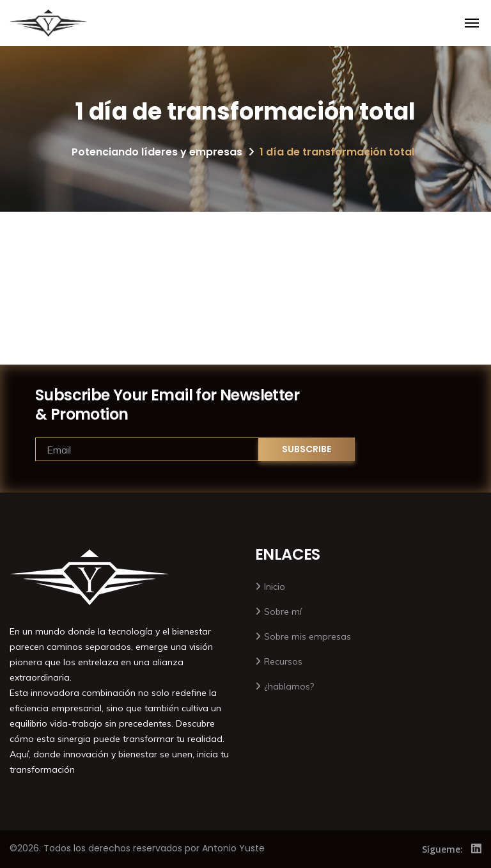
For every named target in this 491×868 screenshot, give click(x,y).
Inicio (275, 587)
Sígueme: (442, 849)
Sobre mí (283, 612)
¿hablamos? (289, 686)
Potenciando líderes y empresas (157, 152)
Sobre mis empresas (308, 636)
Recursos (283, 661)
